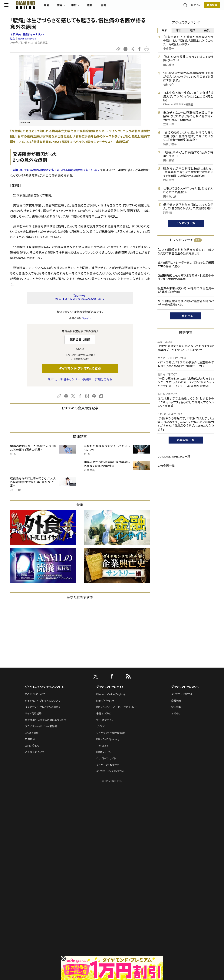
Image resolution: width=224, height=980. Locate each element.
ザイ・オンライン (105, 720)
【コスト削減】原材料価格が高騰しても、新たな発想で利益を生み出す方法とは (186, 252)
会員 (207, 30)
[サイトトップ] (27, 7)
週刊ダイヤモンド (106, 701)
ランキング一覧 (186, 223)
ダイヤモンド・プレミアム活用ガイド (44, 707)
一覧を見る (186, 316)
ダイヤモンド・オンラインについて (44, 687)
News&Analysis (27, 39)
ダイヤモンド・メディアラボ (110, 771)
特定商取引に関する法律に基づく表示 (45, 720)
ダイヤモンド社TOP (182, 694)
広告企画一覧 (166, 466)
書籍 (109, 7)
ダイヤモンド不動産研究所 (111, 733)
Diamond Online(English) (111, 694)
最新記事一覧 (186, 440)
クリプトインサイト (106, 759)
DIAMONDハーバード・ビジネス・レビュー (119, 707)
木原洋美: (27, 35)
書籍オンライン (104, 714)
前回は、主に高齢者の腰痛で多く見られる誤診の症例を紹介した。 (56, 170)
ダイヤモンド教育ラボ (108, 765)
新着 (53, 7)
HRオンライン (104, 752)
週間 (193, 30)
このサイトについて (35, 694)
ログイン (190, 7)
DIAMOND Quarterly (108, 739)
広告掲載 (30, 739)
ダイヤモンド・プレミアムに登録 (80, 368)
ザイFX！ (101, 726)
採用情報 (176, 707)
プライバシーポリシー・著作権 (41, 726)
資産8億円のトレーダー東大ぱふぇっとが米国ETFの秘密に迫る (186, 265)
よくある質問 (32, 733)
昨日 (179, 30)
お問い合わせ (32, 746)
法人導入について (35, 752)
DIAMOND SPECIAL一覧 (174, 456)
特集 (95, 7)
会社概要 (176, 701)
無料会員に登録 (80, 340)
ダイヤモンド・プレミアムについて (43, 701)
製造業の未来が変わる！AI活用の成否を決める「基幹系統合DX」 (186, 290)
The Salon (102, 746)
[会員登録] (206, 7)
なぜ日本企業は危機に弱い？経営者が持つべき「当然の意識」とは (186, 303)
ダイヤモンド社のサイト (110, 687)
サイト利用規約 (33, 714)
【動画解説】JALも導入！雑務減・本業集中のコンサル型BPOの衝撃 (186, 277)
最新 (165, 30)
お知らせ (176, 714)
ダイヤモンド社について (185, 687)
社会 (13, 39)
